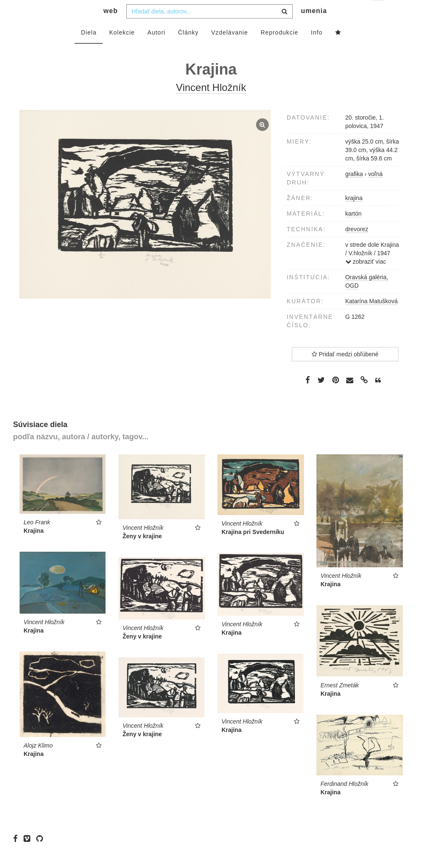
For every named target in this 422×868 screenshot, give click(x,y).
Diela (89, 49)
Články (188, 49)
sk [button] (378, 13)
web (111, 28)
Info (316, 49)
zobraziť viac (366, 278)
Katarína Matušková (372, 318)
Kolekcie (122, 49)
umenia (314, 28)
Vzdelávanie (229, 49)
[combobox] (210, 28)
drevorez (357, 246)
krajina (354, 215)
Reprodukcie (280, 49)
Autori (156, 49)
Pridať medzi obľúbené (345, 371)
